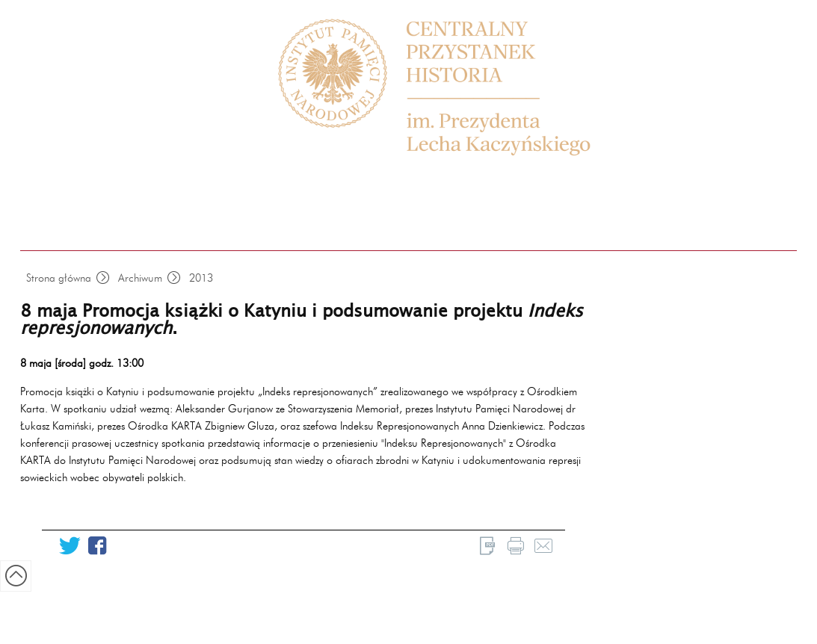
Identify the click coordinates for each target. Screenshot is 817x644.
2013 (201, 278)
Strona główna (59, 278)
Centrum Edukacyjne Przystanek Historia (450, 88)
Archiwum (140, 278)
